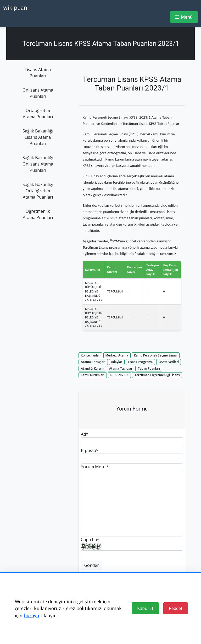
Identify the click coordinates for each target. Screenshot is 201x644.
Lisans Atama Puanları (38, 73)
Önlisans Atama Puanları (38, 93)
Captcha (90, 540)
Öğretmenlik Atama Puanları (38, 214)
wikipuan (15, 8)
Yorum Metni (95, 467)
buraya (31, 615)
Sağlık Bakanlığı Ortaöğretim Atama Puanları (38, 191)
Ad (85, 434)
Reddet (176, 608)
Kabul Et (145, 608)
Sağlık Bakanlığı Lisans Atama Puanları (38, 137)
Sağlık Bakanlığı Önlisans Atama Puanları (38, 164)
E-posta (90, 450)
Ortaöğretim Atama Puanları (38, 114)
